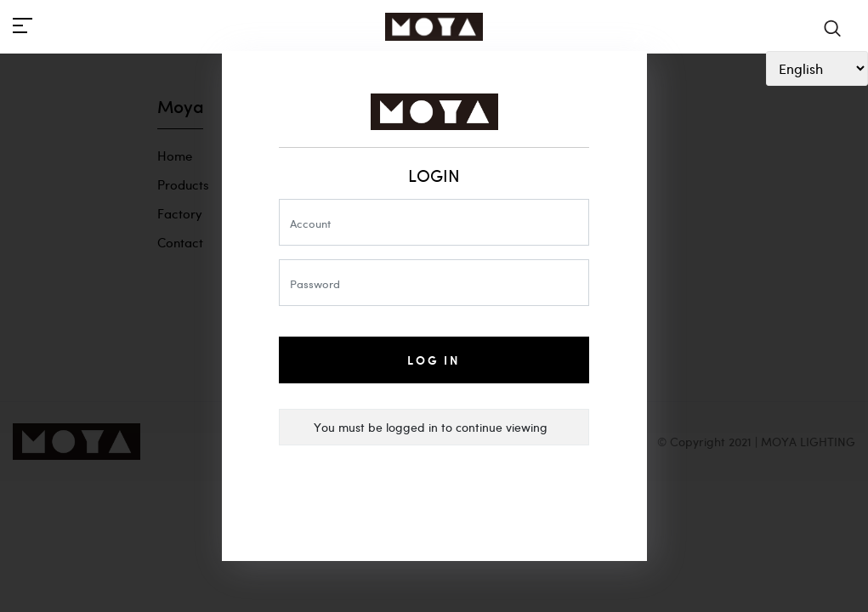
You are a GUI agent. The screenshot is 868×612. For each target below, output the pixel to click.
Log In (434, 360)
